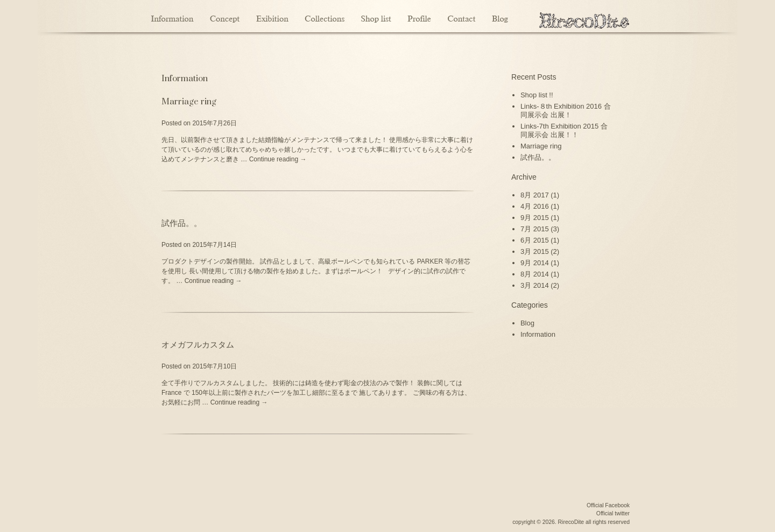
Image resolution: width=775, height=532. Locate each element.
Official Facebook (608, 505)
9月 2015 (535, 218)
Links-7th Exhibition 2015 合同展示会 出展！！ (564, 130)
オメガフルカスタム (198, 345)
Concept (224, 16)
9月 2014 (535, 263)
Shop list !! (537, 95)
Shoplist (376, 16)
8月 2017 (535, 195)
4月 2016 (535, 206)
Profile (419, 16)
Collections (325, 16)
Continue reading (278, 159)
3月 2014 (535, 285)
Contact (462, 16)
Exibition (272, 16)
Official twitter (613, 513)
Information (173, 16)
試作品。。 (182, 223)
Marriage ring (189, 102)
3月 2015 (535, 251)
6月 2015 (535, 240)
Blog (501, 16)
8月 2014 (535, 274)
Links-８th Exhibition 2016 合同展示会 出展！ (566, 111)
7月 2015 (535, 229)
